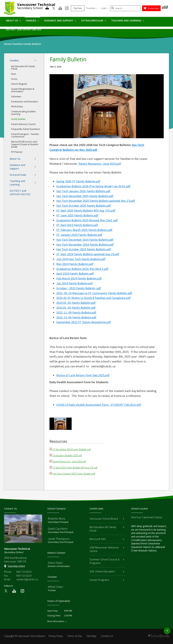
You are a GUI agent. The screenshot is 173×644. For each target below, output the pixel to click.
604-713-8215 (24, 572)
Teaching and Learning (128, 20)
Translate (92, 8)
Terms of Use (75, 636)
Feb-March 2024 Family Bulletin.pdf (79, 278)
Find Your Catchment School (147, 517)
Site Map (91, 636)
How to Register (19, 84)
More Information (56, 621)
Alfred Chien (55, 587)
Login (105, 8)
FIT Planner (17, 152)
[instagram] (67, 8)
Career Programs (107, 580)
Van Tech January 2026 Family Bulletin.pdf (83, 191)
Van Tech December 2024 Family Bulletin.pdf (85, 240)
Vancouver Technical (36, 5)
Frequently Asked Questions (26, 129)
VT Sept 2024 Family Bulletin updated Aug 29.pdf (88, 254)
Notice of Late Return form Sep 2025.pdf (83, 375)
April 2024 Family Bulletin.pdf (75, 274)
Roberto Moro (57, 518)
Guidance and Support (60, 20)
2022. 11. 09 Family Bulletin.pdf (76, 312)
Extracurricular (94, 20)
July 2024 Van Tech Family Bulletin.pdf (81, 259)
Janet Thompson (59, 539)
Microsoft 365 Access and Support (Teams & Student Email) (25, 144)
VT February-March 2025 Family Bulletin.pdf (84, 230)
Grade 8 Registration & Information (23, 90)
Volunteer (16, 96)
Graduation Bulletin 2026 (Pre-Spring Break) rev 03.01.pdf (93, 186)
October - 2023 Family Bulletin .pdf (79, 288)
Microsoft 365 (107, 539)
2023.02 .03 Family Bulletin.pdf (76, 303)
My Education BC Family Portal (23, 68)
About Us (13, 20)
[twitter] (54, 8)
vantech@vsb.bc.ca (27, 579)
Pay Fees (78, 8)
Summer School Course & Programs (107, 561)
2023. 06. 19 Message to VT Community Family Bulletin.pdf (94, 293)
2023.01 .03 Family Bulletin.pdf (76, 308)
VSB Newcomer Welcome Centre (107, 549)
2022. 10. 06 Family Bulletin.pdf (76, 317)
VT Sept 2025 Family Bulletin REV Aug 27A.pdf (86, 210)
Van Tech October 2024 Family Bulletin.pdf (84, 249)
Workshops (17, 106)
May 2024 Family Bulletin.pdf (75, 264)
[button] (36, 60)
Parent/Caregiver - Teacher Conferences (25, 135)
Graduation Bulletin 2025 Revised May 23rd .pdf (87, 220)
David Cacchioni (58, 529)
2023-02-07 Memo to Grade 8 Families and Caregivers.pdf (93, 298)
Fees (14, 74)
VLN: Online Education (107, 571)
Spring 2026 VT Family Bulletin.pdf (78, 181)
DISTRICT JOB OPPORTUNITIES (24, 29)
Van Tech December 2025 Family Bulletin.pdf (85, 196)
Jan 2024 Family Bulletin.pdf (75, 283)
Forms (14, 79)
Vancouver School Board (107, 519)
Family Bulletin (18, 119)
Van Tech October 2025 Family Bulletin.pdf (84, 206)
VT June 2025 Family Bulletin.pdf (77, 215)
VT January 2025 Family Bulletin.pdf (79, 235)
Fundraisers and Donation (25, 101)
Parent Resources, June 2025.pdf (99, 164)
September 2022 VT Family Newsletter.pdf (84, 322)
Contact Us (107, 636)
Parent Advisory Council (23, 124)
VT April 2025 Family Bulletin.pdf (77, 225)
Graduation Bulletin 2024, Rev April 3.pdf (82, 269)
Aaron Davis (55, 563)
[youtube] (60, 8)
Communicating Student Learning (23, 113)
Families (32, 20)
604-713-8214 (24, 576)
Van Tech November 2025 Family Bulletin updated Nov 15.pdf (96, 201)
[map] (47, 8)
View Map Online (16, 566)
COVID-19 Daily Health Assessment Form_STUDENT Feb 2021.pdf (99, 405)
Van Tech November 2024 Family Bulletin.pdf (85, 245)
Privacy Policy (56, 636)
